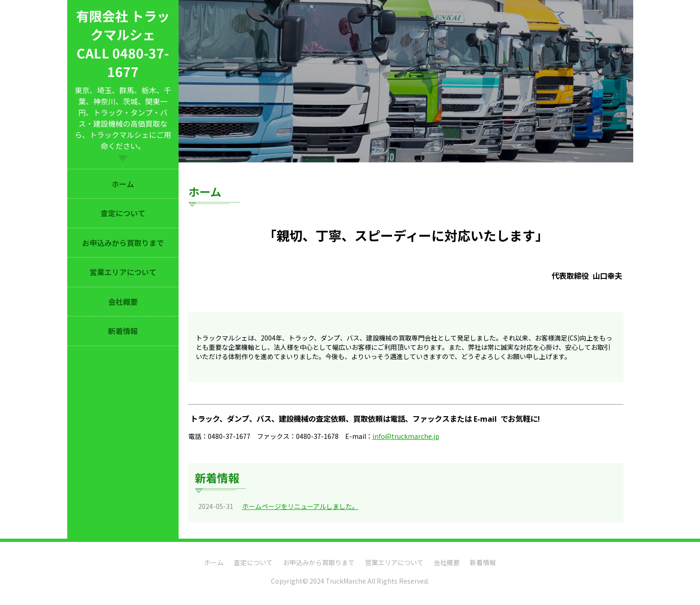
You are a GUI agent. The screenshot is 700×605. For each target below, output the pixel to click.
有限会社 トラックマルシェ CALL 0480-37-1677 (123, 44)
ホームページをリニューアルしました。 (300, 506)
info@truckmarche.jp (406, 436)
